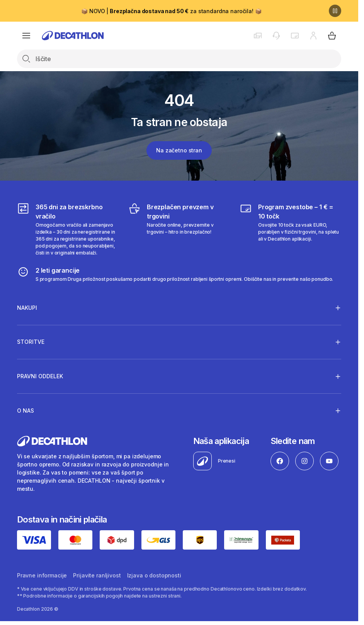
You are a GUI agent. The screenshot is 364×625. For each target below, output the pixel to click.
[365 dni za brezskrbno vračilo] (68, 229)
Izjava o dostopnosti (154, 575)
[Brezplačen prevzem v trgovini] (179, 229)
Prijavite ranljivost (97, 575)
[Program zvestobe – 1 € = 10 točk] (290, 229)
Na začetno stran (179, 150)
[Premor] (335, 11)
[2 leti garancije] (175, 274)
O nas (26, 410)
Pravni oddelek (40, 376)
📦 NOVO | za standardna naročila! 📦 (171, 11)
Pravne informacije (42, 575)
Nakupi (27, 307)
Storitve (31, 342)
